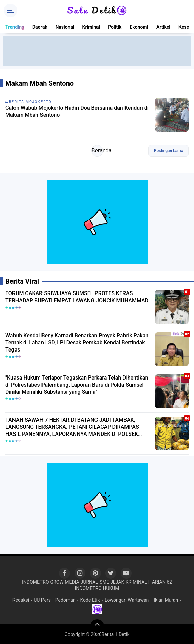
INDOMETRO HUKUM (97, 588)
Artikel (163, 27)
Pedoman (65, 600)
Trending (15, 27)
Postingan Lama (169, 151)
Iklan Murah (166, 600)
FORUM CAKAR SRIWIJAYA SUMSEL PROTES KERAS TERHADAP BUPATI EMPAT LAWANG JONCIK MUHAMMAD (77, 297)
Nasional (65, 27)
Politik (115, 27)
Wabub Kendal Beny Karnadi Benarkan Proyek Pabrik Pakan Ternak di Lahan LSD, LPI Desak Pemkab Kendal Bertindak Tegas (77, 343)
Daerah (40, 27)
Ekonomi (139, 27)
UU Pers (42, 600)
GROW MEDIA (65, 582)
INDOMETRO (35, 582)
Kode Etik (90, 600)
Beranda (97, 151)
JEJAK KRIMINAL (129, 582)
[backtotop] (97, 626)
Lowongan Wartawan (127, 600)
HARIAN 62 (160, 582)
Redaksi (21, 600)
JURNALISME (95, 582)
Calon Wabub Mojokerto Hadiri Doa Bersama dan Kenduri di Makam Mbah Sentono (77, 111)
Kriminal (91, 27)
